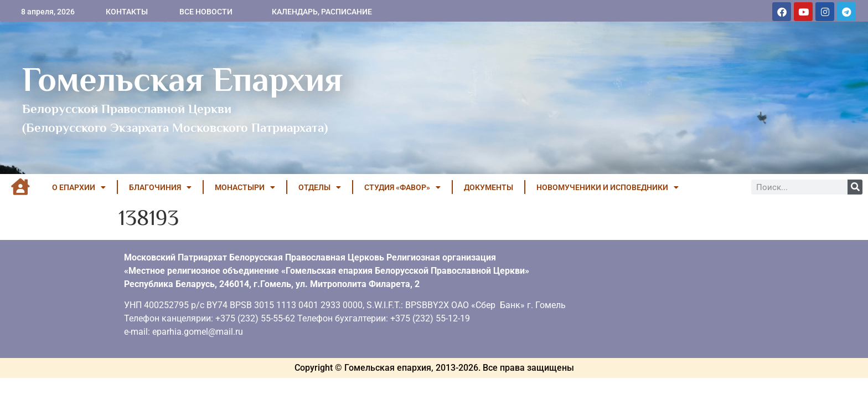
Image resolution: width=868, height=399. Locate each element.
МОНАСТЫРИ (245, 187)
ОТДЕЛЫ (320, 187)
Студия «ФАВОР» (402, 187)
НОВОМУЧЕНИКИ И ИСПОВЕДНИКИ (608, 187)
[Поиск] (855, 187)
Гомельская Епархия (182, 79)
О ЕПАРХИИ (79, 187)
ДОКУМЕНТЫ (489, 187)
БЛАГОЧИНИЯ (160, 187)
